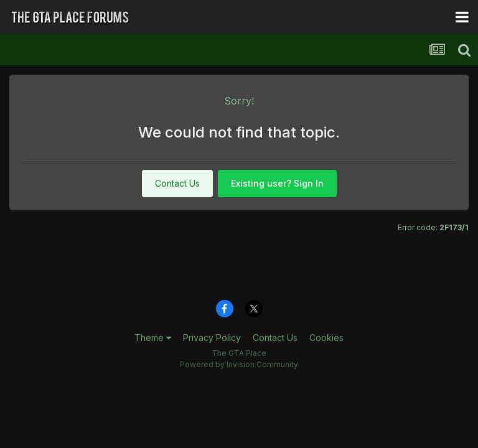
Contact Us (177, 183)
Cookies (326, 338)
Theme (153, 338)
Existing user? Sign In (277, 183)
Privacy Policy (212, 338)
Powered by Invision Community (239, 364)
